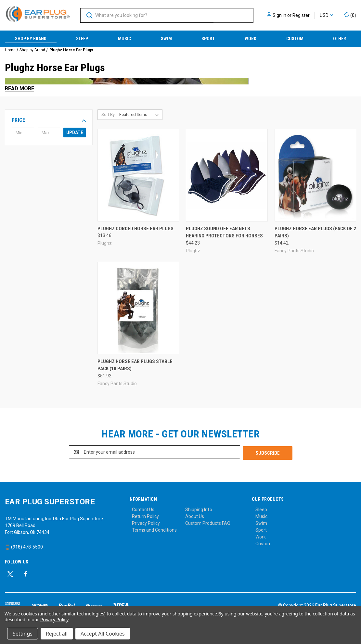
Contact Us (143, 509)
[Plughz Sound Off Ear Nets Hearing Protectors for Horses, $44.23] (227, 175)
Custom (295, 39)
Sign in (279, 15)
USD (326, 15)
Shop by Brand (31, 39)
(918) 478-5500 (24, 546)
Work (251, 39)
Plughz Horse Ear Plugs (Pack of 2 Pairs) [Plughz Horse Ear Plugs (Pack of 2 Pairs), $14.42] (315, 232)
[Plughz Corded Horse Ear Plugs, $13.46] (138, 175)
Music (124, 39)
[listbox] (140, 115)
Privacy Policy (146, 522)
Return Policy (145, 515)
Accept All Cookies (103, 634)
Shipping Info (199, 509)
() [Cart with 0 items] (350, 15)
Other (340, 39)
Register (301, 15)
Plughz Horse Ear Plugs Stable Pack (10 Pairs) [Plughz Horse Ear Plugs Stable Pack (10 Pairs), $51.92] (135, 365)
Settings (23, 634)
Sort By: (109, 114)
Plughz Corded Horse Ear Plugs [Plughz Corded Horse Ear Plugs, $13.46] (135, 229)
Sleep (82, 39)
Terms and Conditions (154, 529)
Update (75, 133)
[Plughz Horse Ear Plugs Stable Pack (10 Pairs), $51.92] (138, 308)
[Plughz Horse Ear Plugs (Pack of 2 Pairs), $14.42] (315, 175)
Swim (166, 39)
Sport (208, 39)
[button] (49, 120)
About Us (195, 515)
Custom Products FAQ (208, 522)
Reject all (57, 634)
